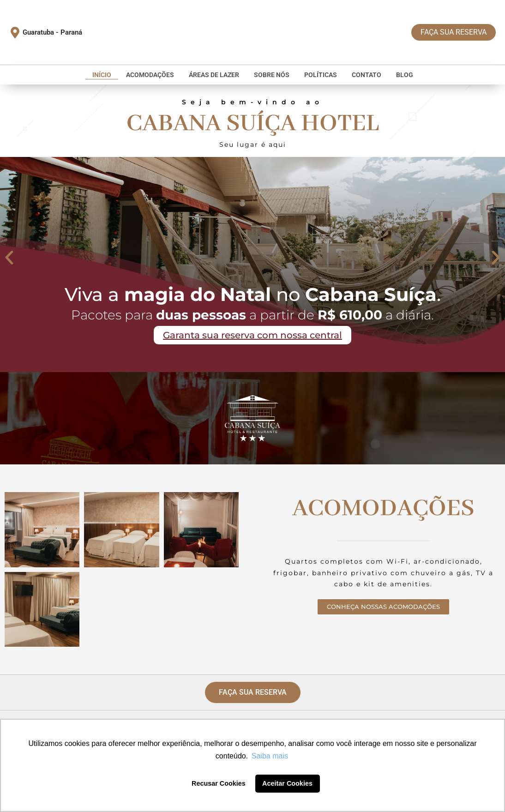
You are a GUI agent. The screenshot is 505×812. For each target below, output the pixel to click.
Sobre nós (272, 75)
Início (102, 75)
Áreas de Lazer (214, 75)
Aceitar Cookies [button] (287, 783)
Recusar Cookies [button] (219, 783)
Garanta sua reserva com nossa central (252, 336)
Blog (405, 75)
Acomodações (150, 75)
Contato (367, 75)
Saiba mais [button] (270, 756)
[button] (9, 258)
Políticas (321, 75)
